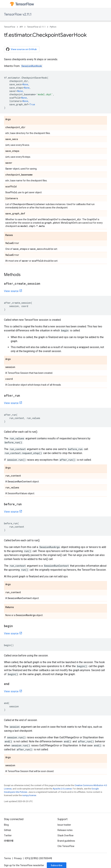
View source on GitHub (21, 49)
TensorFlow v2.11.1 (18, 14)
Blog (6, 825)
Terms (7, 858)
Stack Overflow (66, 835)
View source (11, 291)
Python (53, 27)
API (21, 27)
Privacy (18, 858)
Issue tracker (64, 825)
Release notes (65, 830)
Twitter (8, 835)
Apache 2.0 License (62, 789)
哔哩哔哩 (9, 841)
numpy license (29, 795)
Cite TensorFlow (66, 846)
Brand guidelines (66, 841)
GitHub (8, 830)
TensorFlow (10, 27)
